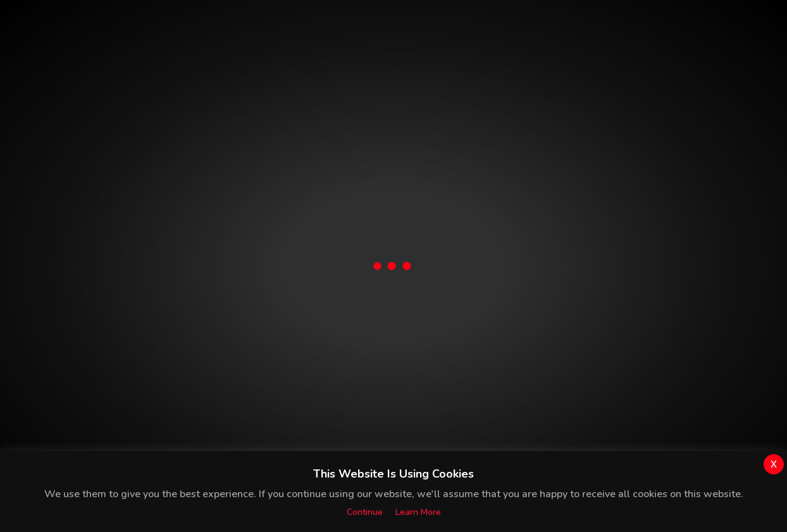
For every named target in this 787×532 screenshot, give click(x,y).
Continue (365, 512)
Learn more (418, 512)
